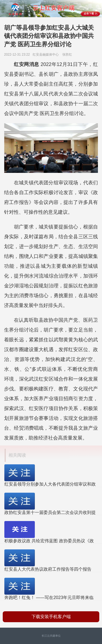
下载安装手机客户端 (51, 617)
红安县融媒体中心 (47, 55)
